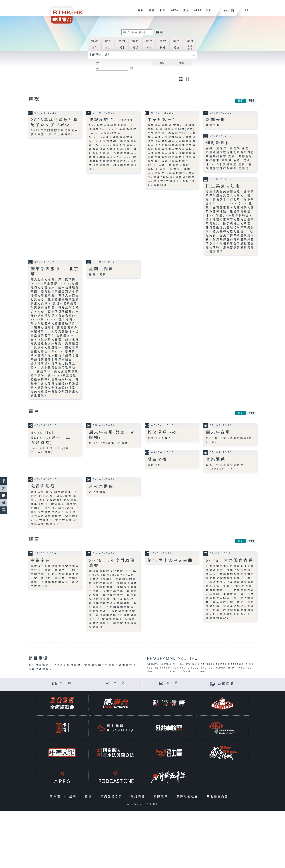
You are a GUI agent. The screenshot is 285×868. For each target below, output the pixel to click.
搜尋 (181, 63)
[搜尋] (246, 9)
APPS (196, 12)
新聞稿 (56, 797)
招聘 (74, 797)
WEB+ (173, 12)
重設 (162, 63)
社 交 (119, 683)
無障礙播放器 (188, 797)
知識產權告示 (112, 797)
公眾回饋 (226, 684)
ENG (226, 11)
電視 (140, 12)
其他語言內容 (218, 797)
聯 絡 (173, 683)
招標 (89, 797)
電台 (150, 12)
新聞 (161, 12)
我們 (208, 12)
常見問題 (139, 797)
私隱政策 (162, 797)
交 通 (66, 683)
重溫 (185, 12)
